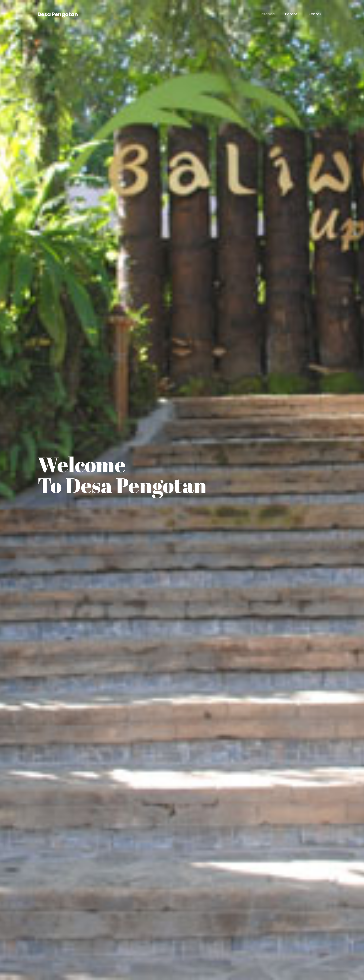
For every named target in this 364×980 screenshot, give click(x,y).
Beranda (267, 14)
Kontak (315, 14)
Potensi (292, 14)
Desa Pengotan (58, 14)
